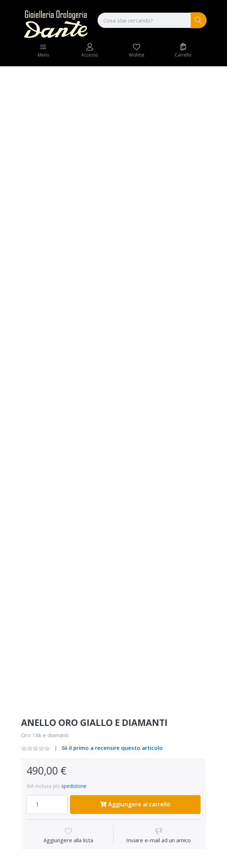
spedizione (74, 786)
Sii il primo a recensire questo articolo (112, 748)
